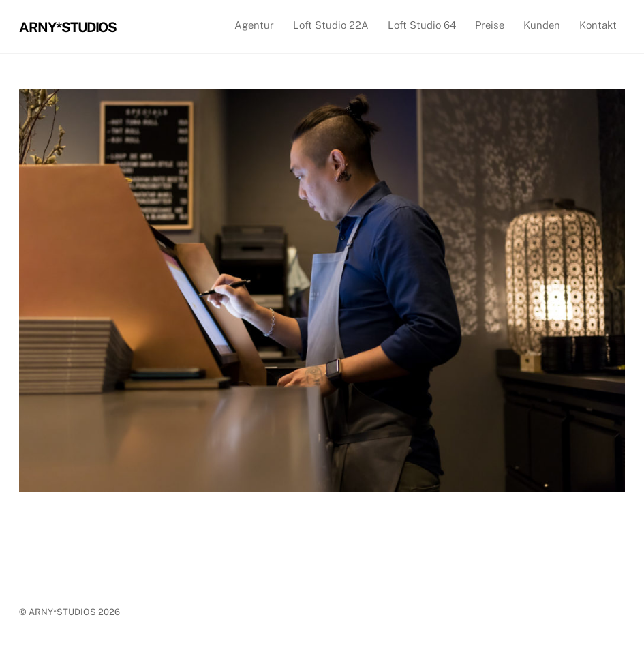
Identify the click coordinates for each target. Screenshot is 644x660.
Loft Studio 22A (331, 25)
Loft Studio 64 (422, 25)
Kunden (542, 25)
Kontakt (598, 25)
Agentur (254, 25)
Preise (490, 25)
